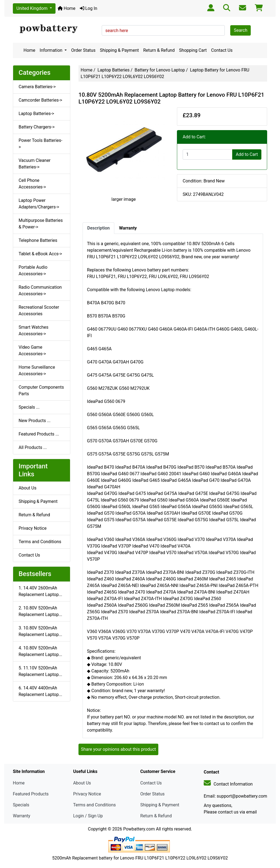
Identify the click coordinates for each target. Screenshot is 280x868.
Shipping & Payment (119, 50)
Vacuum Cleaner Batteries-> (35, 164)
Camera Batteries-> (37, 87)
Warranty (22, 816)
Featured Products (31, 794)
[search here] (163, 30)
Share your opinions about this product (118, 749)
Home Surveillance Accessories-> (37, 370)
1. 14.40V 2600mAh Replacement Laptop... (40, 591)
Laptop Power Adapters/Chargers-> (39, 204)
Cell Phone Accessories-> (32, 184)
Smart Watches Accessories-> (33, 330)
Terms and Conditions (40, 542)
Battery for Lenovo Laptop (160, 70)
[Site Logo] (55, 29)
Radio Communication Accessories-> (40, 290)
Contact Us (222, 50)
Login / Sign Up (88, 816)
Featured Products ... (39, 434)
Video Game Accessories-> (32, 350)
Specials (21, 805)
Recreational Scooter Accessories (39, 310)
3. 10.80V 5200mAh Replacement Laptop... (40, 631)
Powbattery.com (139, 829)
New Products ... (35, 421)
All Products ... (33, 447)
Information (52, 50)
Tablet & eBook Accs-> (40, 254)
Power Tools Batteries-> (40, 144)
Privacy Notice (33, 528)
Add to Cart (247, 154)
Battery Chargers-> (37, 127)
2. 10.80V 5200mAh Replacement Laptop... (40, 611)
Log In (89, 8)
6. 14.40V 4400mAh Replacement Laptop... (40, 691)
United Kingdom (33, 8)
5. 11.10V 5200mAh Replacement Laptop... (40, 671)
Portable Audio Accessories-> (33, 270)
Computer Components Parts (41, 390)
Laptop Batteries (114, 70)
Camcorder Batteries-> (40, 100)
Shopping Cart (193, 50)
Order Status (83, 50)
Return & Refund (159, 50)
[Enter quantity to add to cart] (208, 154)
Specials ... (29, 407)
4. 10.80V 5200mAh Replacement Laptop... (40, 651)
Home (67, 8)
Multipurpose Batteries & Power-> (41, 224)
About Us (27, 488)
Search (240, 30)
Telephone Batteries (38, 240)
